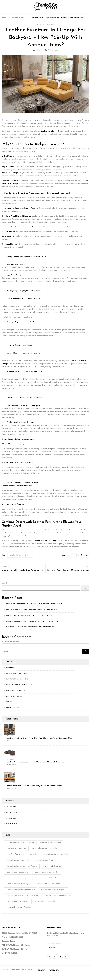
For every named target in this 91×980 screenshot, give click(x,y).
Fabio (38, 50)
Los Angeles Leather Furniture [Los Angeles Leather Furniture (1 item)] (19, 907)
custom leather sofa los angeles (19, 673)
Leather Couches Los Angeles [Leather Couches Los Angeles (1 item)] (47, 872)
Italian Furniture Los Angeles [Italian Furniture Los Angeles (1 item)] (18, 860)
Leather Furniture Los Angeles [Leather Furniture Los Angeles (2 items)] (53, 890)
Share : (65, 555)
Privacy (42, 970)
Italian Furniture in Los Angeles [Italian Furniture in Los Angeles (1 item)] (56, 854)
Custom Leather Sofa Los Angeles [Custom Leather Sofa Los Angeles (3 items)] (20, 843)
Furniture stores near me (16, 679)
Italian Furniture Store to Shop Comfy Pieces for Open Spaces (30, 615)
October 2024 (11, 818)
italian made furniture (17, 18)
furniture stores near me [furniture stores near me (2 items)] (51, 843)
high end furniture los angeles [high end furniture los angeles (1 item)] (45, 849)
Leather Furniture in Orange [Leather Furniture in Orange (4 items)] (18, 884)
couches (10, 668)
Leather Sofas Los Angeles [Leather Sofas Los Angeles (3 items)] (45, 902)
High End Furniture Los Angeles (18, 685)
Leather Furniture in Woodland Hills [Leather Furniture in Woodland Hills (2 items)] (21, 890)
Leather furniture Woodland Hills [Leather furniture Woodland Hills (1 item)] (58, 896)
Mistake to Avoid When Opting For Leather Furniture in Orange (30, 627)
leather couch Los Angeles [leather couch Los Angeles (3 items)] (18, 878)
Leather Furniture (13, 696)
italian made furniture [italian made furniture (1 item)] (52, 866)
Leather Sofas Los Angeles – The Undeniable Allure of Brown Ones (32, 610)
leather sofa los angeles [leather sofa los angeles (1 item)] (17, 902)
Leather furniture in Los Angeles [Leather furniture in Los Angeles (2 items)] (48, 878)
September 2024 (12, 824)
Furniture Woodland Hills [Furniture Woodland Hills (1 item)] (16, 849)
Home (4, 18)
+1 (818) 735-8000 (16, 937)
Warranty (54, 970)
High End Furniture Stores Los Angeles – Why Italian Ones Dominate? (32, 621)
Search (4, 583)
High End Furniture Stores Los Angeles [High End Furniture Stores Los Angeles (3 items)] (22, 854)
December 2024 (12, 813)
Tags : (4, 555)
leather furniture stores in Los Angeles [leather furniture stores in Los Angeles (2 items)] (23, 896)
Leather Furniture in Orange (53, 131)
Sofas (8, 702)
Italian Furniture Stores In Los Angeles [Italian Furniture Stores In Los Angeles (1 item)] (22, 866)
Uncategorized (12, 708)
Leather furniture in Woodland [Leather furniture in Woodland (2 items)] (48, 884)
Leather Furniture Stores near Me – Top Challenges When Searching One (34, 604)
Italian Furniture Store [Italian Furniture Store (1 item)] (44, 860)
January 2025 (11, 807)
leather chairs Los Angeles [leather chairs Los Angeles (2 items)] (18, 872)
